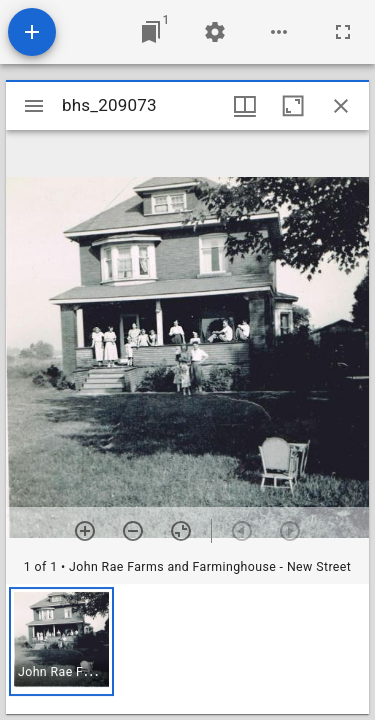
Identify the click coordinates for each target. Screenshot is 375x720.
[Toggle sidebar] (34, 106)
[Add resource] (32, 32)
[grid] (187, 649)
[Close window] (341, 106)
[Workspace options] (279, 32)
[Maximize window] (293, 106)
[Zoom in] (85, 531)
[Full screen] (343, 32)
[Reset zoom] (181, 531)
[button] (61, 641)
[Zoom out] (133, 531)
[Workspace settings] (215, 32)
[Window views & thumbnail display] (245, 106)
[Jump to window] (151, 32)
